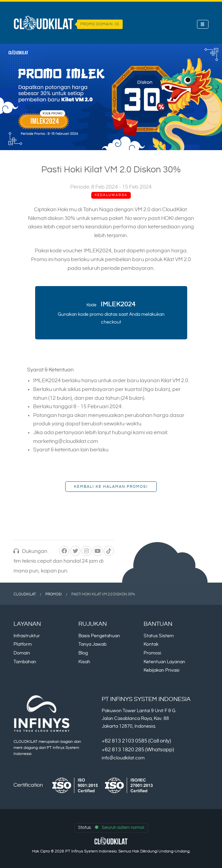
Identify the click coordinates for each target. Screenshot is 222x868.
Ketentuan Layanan (164, 662)
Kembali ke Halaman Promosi (111, 487)
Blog (83, 653)
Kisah (84, 662)
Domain (22, 653)
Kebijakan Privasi (162, 670)
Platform (23, 644)
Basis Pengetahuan (99, 636)
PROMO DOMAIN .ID (100, 24)
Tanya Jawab (92, 644)
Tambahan (25, 662)
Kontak (151, 644)
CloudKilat (25, 594)
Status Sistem (159, 636)
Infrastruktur (27, 636)
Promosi (54, 594)
